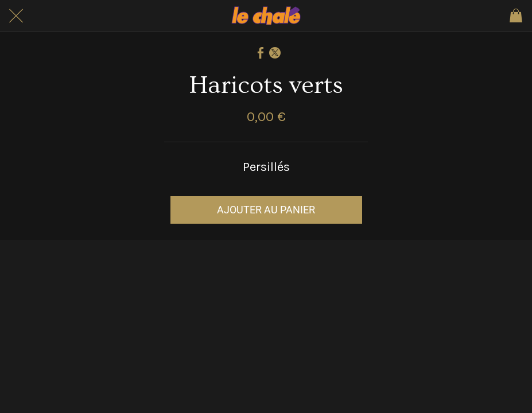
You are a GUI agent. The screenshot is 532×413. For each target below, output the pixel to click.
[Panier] (516, 16)
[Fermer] (16, 16)
